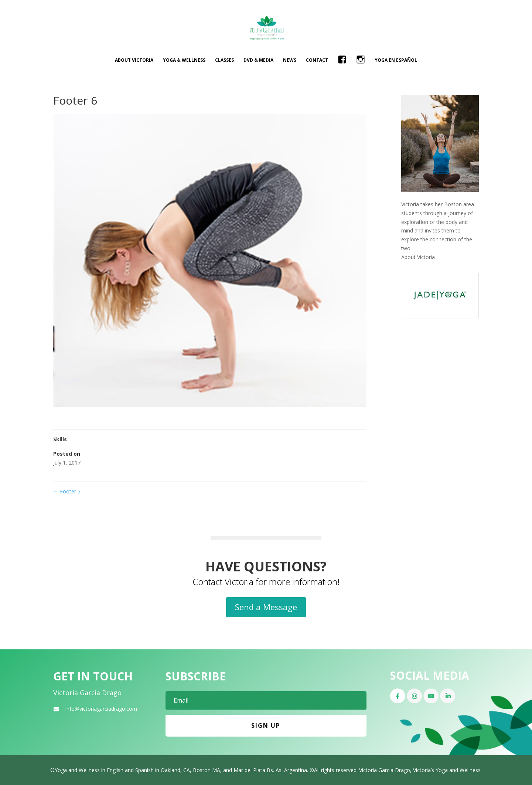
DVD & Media (258, 60)
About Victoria (134, 60)
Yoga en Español (396, 60)
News (290, 60)
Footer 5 (67, 491)
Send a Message (266, 607)
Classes (224, 60)
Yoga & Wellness (184, 60)
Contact (317, 60)
